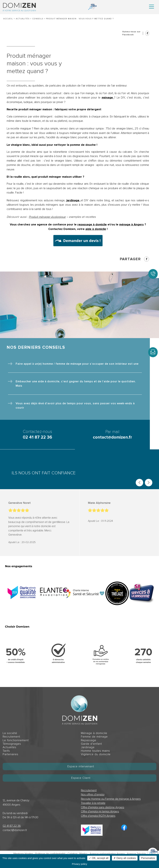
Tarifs (6, 751)
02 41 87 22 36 (12, 826)
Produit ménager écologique (47, 217)
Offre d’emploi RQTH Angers (98, 816)
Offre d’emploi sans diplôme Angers (103, 807)
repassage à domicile (92, 225)
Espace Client (81, 778)
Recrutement (11, 737)
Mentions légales (23, 854)
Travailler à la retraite (93, 803)
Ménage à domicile (94, 733)
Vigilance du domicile (96, 754)
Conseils (38, 19)
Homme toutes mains (95, 751)
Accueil (8, 19)
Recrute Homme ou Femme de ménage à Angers (111, 799)
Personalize (148, 858)
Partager (134, 259)
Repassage (89, 740)
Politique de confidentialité (50, 854)
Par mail (112, 435)
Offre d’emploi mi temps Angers (100, 812)
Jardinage (88, 747)
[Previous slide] (139, 483)
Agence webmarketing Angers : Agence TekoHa (118, 854)
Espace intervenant (81, 766)
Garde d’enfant (91, 744)
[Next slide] (149, 483)
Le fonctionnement (16, 740)
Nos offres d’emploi (93, 795)
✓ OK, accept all (99, 858)
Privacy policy (80, 864)
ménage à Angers (131, 225)
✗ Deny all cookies (125, 858)
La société (10, 733)
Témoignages (12, 744)
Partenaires (10, 754)
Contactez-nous (37, 435)
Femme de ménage (94, 737)
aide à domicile (96, 229)
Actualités (23, 19)
